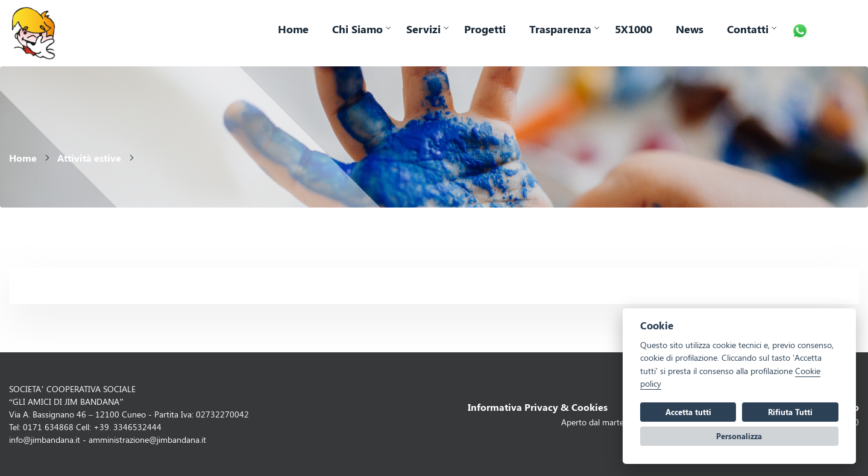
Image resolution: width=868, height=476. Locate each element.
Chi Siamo (357, 29)
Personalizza (739, 436)
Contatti (748, 29)
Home (293, 29)
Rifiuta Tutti (790, 412)
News (690, 29)
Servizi (423, 29)
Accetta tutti (688, 412)
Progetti (485, 29)
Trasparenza (560, 29)
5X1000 (634, 29)
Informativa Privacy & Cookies (538, 407)
